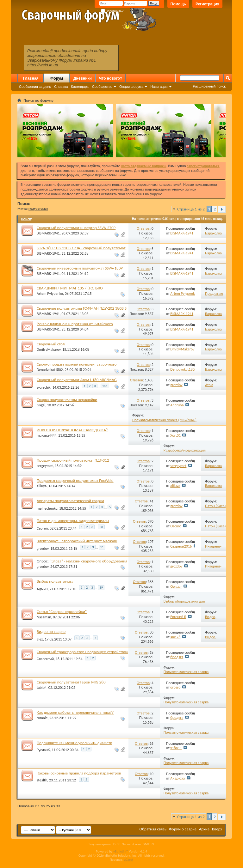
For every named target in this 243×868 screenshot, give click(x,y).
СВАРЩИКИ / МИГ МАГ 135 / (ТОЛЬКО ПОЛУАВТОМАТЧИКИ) (70, 291)
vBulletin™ (121, 851)
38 (101, 527)
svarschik (44, 387)
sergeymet (45, 466)
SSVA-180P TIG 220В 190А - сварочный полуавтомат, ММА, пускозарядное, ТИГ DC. (81, 250)
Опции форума (131, 87)
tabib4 (42, 688)
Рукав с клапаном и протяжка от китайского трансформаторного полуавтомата (75, 326)
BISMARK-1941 (48, 233)
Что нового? (111, 78)
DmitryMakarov (49, 349)
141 (105, 386)
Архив (204, 829)
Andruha (177, 405)
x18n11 (176, 748)
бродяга (177, 657)
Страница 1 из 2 (191, 209)
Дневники (83, 78)
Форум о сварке (183, 829)
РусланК (43, 750)
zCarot (129, 860)
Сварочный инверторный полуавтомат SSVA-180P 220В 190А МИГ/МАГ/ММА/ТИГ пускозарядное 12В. (82, 271)
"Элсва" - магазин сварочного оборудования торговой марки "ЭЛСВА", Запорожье (82, 564)
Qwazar (176, 586)
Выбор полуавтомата (55, 581)
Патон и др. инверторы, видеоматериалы (73, 521)
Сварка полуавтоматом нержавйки (67, 400)
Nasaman (44, 617)
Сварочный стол (51, 344)
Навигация (159, 87)
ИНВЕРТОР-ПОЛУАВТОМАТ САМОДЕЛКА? (72, 430)
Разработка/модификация (185, 450)
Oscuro (176, 526)
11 (102, 547)
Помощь (178, 4)
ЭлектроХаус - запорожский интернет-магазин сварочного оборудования (77, 543)
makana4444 (47, 435)
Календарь (80, 87)
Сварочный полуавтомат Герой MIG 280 (71, 682)
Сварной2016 (181, 546)
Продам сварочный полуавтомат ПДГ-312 (73, 460)
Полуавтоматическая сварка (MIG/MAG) (164, 420)
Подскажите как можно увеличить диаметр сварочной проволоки (75, 745)
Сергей (42, 528)
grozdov (176, 385)
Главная (31, 78)
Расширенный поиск (209, 86)
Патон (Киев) (215, 506)
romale (42, 718)
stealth (42, 780)
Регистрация (207, 4)
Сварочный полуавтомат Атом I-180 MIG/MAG (77, 380)
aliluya (42, 486)
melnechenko (47, 508)
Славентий (45, 659)
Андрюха (178, 778)
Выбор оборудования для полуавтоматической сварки (186, 604)
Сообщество (102, 87)
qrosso (175, 687)
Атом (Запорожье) (215, 387)
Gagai (41, 405)
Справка (61, 87)
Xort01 (175, 435)
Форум (57, 78)
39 (101, 588)
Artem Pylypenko (50, 294)
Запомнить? (112, 11)
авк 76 (175, 637)
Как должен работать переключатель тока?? (75, 712)
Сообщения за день (35, 87)
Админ (42, 589)
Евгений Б (178, 617)
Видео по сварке (51, 631)
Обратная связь (153, 829)
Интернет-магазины (213, 549)
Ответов (143, 228)
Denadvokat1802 (50, 370)
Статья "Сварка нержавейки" (62, 612)
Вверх (217, 829)
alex (40, 639)
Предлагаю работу (214, 296)
